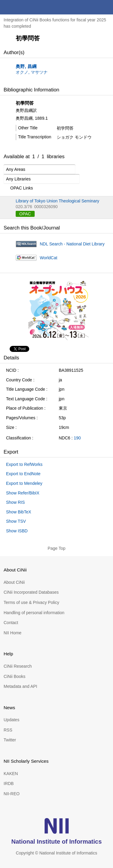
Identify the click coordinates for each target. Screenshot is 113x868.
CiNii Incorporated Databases (31, 592)
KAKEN (11, 774)
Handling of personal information (34, 613)
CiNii (27, 7)
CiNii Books (14, 676)
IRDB (9, 783)
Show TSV (16, 521)
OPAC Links (18, 188)
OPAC (25, 214)
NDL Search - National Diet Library (72, 244)
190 (77, 438)
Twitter (10, 740)
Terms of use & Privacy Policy (31, 602)
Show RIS (15, 502)
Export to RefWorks (24, 464)
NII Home (13, 633)
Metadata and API (20, 686)
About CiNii (14, 582)
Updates (11, 720)
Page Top (56, 548)
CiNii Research (18, 666)
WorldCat (49, 258)
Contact (11, 623)
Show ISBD (17, 531)
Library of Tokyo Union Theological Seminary (57, 201)
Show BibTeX (19, 512)
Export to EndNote (23, 474)
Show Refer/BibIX (23, 493)
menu (106, 7)
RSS (8, 730)
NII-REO (12, 794)
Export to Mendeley (24, 483)
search (91, 7)
